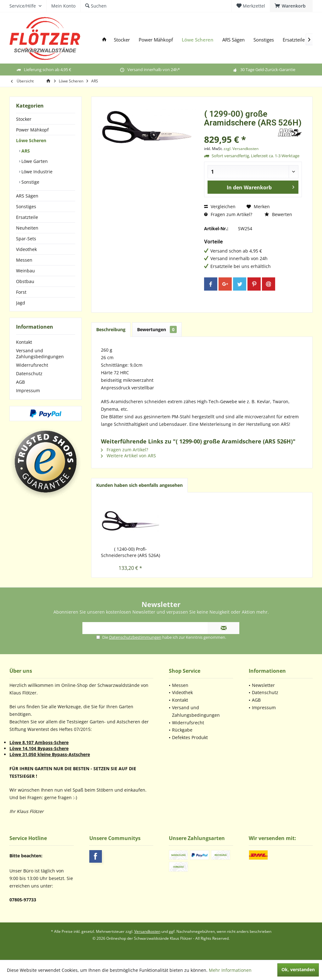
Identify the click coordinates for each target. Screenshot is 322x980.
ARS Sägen (27, 196)
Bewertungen (157, 329)
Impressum (28, 390)
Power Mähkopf (32, 130)
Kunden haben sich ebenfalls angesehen (139, 485)
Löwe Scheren (31, 140)
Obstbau (25, 281)
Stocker (24, 119)
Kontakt (24, 342)
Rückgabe (182, 730)
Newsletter (263, 685)
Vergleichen (220, 206)
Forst (21, 292)
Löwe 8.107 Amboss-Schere (39, 742)
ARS (25, 151)
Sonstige (30, 182)
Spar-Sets (26, 239)
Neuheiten (27, 228)
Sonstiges (26, 206)
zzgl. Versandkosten (241, 149)
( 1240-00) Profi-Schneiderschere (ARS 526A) (130, 552)
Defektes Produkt (190, 737)
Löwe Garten (34, 161)
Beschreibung (111, 329)
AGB (20, 382)
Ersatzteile (27, 217)
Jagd (21, 303)
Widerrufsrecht (32, 365)
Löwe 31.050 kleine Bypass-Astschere (50, 754)
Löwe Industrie (36, 172)
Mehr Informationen (230, 970)
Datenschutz (29, 373)
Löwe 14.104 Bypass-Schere (39, 748)
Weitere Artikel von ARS (128, 456)
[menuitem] (291, 6)
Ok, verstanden (298, 969)
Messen (24, 260)
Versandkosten (147, 931)
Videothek (26, 249)
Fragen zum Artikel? (228, 214)
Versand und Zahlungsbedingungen (40, 354)
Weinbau (25, 271)
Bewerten (278, 214)
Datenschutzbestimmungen (135, 637)
